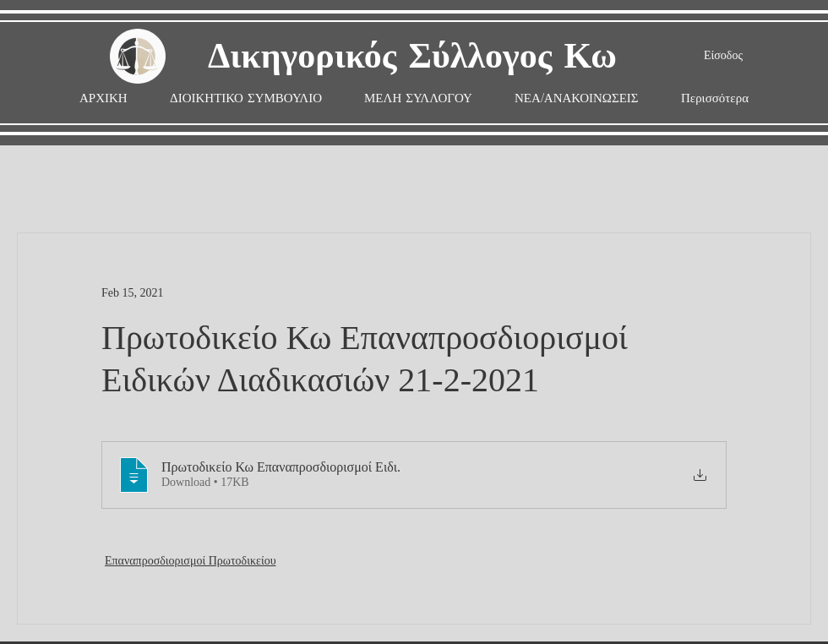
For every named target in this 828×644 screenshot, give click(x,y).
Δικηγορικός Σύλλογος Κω (412, 57)
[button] (418, 98)
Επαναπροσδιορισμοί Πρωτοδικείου (191, 561)
